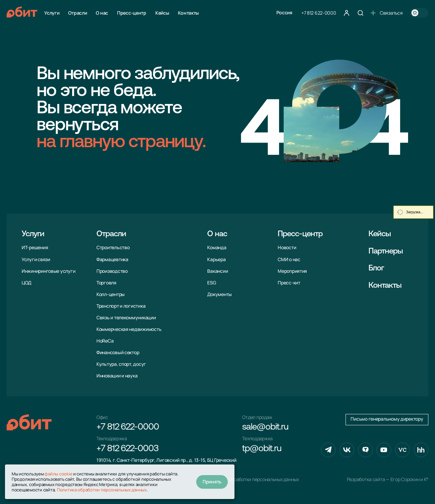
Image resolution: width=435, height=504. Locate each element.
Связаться (387, 13)
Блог (376, 268)
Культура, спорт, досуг (121, 364)
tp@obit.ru (262, 449)
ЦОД (26, 283)
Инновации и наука (117, 376)
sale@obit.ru (265, 427)
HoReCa (105, 341)
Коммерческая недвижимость (129, 329)
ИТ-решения (35, 248)
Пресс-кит (289, 283)
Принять (212, 482)
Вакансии (217, 271)
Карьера (216, 259)
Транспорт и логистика (121, 306)
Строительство (113, 248)
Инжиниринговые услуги (48, 271)
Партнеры (386, 252)
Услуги (52, 13)
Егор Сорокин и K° (409, 479)
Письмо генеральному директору (387, 419)
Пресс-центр (132, 13)
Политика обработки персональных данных (253, 479)
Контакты (188, 13)
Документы (219, 294)
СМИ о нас (289, 259)
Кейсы (162, 13)
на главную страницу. (121, 143)
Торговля (106, 283)
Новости (287, 248)
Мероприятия (292, 271)
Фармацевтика (112, 259)
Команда (217, 248)
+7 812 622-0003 (127, 449)
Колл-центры (111, 294)
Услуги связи (36, 259)
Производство (112, 271)
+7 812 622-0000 (319, 13)
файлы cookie (58, 474)
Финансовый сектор (118, 353)
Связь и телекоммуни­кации (126, 318)
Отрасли (77, 13)
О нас (102, 13)
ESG (212, 283)
